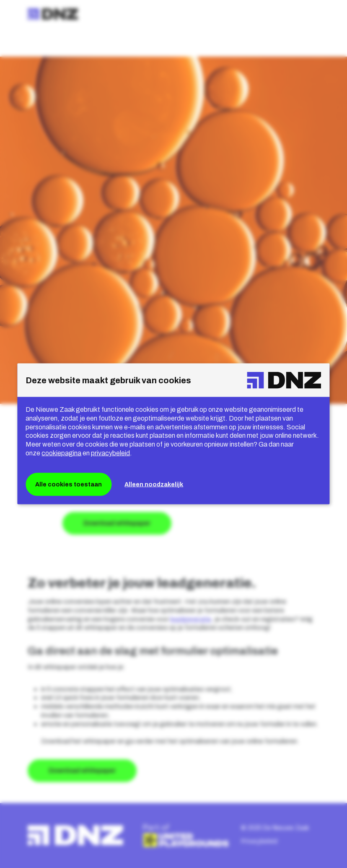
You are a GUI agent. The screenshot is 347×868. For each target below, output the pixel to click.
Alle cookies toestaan (69, 484)
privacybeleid (110, 453)
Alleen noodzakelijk (154, 484)
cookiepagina (61, 453)
